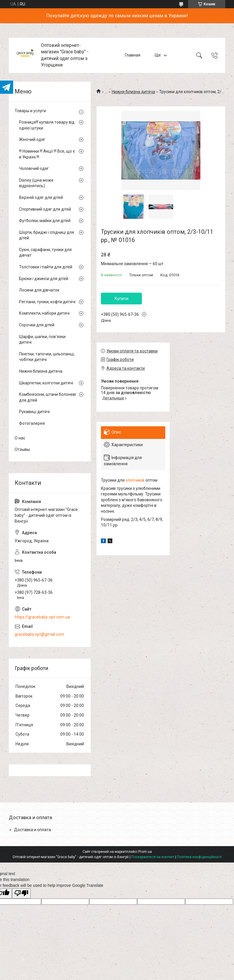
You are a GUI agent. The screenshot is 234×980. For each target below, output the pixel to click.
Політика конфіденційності (199, 857)
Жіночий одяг (32, 139)
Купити (122, 299)
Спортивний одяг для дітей (45, 209)
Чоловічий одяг (34, 168)
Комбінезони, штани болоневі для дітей (48, 397)
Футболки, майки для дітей (45, 221)
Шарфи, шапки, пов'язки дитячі (42, 340)
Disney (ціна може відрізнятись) (36, 183)
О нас (20, 438)
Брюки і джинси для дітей (44, 279)
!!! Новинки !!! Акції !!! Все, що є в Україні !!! (47, 154)
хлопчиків (135, 480)
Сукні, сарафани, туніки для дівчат (45, 253)
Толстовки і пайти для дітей (46, 267)
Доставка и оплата (32, 830)
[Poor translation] (21, 893)
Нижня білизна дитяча (133, 92)
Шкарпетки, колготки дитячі (46, 383)
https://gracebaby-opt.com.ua (42, 617)
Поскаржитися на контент (153, 857)
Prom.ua (145, 852)
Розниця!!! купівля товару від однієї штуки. (47, 125)
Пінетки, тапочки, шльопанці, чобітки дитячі (47, 357)
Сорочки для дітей (37, 325)
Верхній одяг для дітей (41, 197)
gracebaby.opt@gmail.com (39, 634)
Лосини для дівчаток (39, 290)
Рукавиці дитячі (34, 412)
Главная (133, 55)
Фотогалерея (32, 423)
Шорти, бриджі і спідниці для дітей (47, 235)
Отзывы (22, 449)
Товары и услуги (30, 111)
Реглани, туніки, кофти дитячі (47, 302)
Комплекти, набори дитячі (44, 313)
